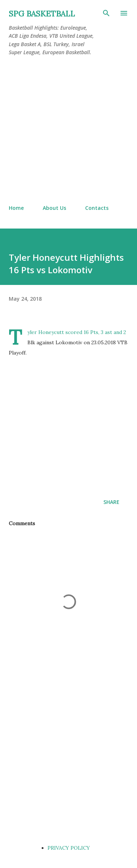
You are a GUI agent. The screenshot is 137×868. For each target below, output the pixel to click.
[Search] (106, 13)
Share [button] (111, 502)
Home (16, 208)
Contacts (97, 208)
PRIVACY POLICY (69, 848)
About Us (54, 208)
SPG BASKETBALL (42, 14)
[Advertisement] (68, 131)
